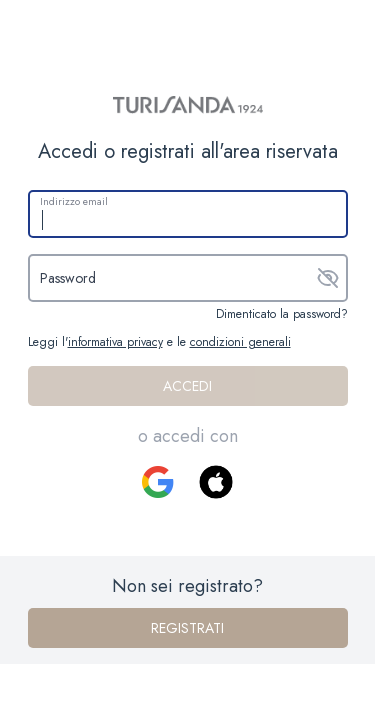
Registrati (187, 628)
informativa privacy (115, 342)
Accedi (187, 386)
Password (68, 278)
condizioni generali (240, 342)
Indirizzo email (74, 201)
